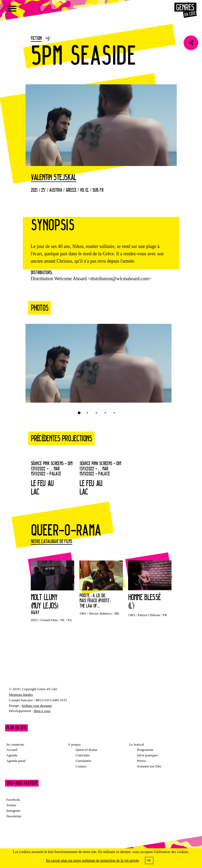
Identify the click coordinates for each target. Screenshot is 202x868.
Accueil (12, 750)
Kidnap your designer (37, 706)
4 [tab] (105, 413)
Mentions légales (21, 695)
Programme (145, 750)
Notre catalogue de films (52, 541)
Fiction (36, 38)
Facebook (13, 800)
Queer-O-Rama (86, 750)
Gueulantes (83, 761)
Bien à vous (42, 711)
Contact (81, 766)
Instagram (13, 811)
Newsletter (14, 816)
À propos (74, 744)
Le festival (137, 744)
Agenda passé (16, 761)
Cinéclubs (82, 755)
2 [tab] (87, 413)
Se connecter (15, 744)
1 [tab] (79, 413)
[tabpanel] (99, 366)
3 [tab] (96, 413)
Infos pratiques (148, 755)
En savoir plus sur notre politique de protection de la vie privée (92, 861)
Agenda (12, 755)
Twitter (11, 805)
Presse (142, 761)
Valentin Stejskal (54, 178)
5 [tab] (114, 413)
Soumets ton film (149, 766)
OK (149, 860)
